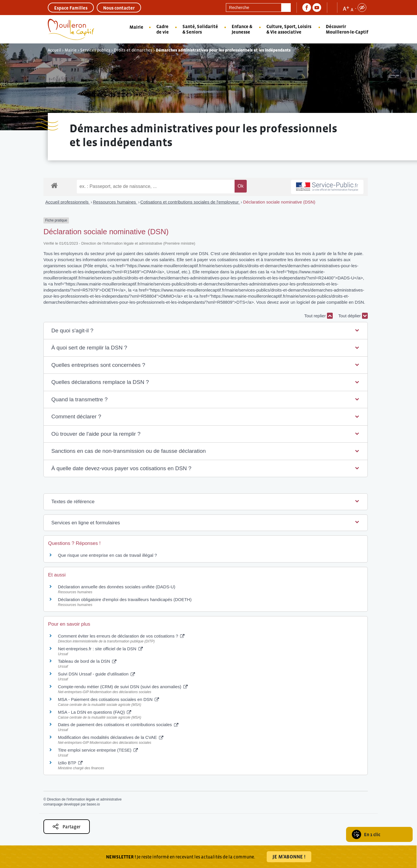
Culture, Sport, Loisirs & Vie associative (289, 29)
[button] (206, 331)
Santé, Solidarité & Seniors (200, 29)
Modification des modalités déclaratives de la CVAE (111, 737)
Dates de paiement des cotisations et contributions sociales (118, 725)
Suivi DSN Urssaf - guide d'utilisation (96, 674)
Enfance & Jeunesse (242, 29)
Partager (67, 826)
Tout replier (319, 316)
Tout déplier (353, 316)
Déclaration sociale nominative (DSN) (279, 202)
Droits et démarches (133, 50)
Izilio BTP (70, 763)
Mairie (136, 27)
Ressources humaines (115, 202)
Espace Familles (71, 8)
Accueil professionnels (68, 202)
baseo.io (93, 804)
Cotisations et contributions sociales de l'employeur (190, 202)
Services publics (95, 50)
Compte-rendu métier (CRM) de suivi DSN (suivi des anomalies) (123, 687)
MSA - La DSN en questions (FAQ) (95, 712)
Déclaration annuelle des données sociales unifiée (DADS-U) (117, 587)
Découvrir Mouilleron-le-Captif (347, 29)
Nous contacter (119, 8)
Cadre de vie (163, 29)
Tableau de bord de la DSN (87, 661)
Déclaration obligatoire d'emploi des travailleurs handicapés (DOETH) (125, 599)
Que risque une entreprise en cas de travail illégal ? (107, 555)
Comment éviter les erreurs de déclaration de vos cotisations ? (121, 636)
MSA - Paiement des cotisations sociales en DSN (108, 699)
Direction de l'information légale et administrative (84, 799)
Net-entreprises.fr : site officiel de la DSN (100, 649)
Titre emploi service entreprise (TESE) (98, 750)
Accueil (54, 50)
